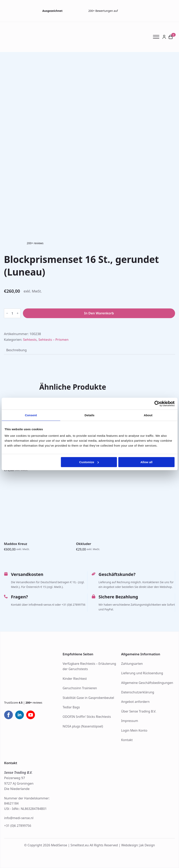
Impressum (130, 721)
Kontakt (127, 740)
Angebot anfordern (135, 702)
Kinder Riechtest (75, 679)
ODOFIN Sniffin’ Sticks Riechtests (87, 717)
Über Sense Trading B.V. (139, 711)
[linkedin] (20, 715)
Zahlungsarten (132, 664)
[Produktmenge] (12, 313)
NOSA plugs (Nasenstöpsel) (83, 726)
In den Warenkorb (99, 313)
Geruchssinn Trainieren (80, 688)
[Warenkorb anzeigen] (171, 37)
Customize (89, 462)
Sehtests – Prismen (53, 339)
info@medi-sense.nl (19, 818)
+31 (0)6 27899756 (18, 826)
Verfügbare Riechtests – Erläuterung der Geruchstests (89, 666)
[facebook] (8, 715)
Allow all (147, 462)
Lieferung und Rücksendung (142, 673)
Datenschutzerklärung (138, 692)
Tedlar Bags (71, 707)
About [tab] (148, 415)
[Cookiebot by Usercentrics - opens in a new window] (157, 404)
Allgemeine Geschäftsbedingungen (147, 683)
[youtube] (31, 715)
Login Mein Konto (134, 730)
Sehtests (30, 339)
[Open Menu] (158, 37)
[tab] (16, 350)
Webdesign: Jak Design (138, 845)
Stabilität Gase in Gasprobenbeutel (88, 698)
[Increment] (18, 313)
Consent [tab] (31, 415)
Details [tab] (90, 415)
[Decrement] (7, 313)
